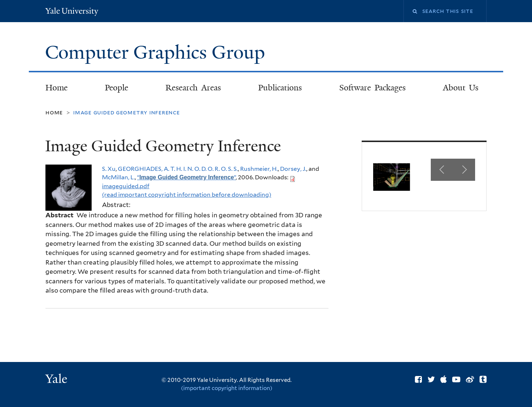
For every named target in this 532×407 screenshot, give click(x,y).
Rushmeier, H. (259, 169)
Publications (280, 88)
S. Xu (109, 169)
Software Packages (372, 88)
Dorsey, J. (293, 169)
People (117, 88)
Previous (442, 170)
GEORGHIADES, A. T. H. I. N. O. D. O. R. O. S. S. (178, 169)
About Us (461, 88)
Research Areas (193, 88)
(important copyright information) (227, 388)
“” (186, 177)
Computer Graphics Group (157, 52)
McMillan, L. (118, 177)
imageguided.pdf (126, 186)
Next (464, 170)
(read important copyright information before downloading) (187, 195)
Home (57, 88)
